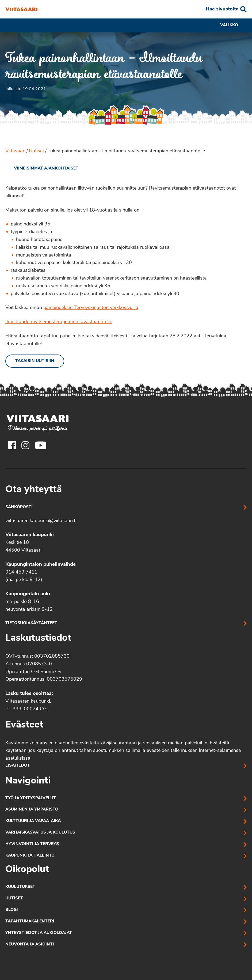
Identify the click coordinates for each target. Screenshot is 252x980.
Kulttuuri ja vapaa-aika (33, 821)
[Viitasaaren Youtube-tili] (41, 445)
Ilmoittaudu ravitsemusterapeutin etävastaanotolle (59, 322)
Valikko (233, 25)
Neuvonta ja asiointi (30, 945)
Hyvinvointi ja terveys (32, 844)
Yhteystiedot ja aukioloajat (39, 933)
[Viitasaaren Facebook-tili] (12, 445)
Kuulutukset (20, 887)
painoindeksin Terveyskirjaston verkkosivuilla (91, 308)
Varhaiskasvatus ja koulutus (40, 833)
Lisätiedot (18, 766)
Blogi (12, 910)
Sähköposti (19, 507)
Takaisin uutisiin (35, 361)
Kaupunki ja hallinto (30, 856)
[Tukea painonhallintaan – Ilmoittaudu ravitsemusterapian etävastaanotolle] (21, 9)
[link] (42, 169)
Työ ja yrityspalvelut (31, 798)
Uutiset (37, 151)
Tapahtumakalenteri (30, 921)
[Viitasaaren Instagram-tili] (25, 445)
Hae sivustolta (222, 9)
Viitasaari (15, 151)
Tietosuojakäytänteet (31, 623)
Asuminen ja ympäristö (32, 810)
